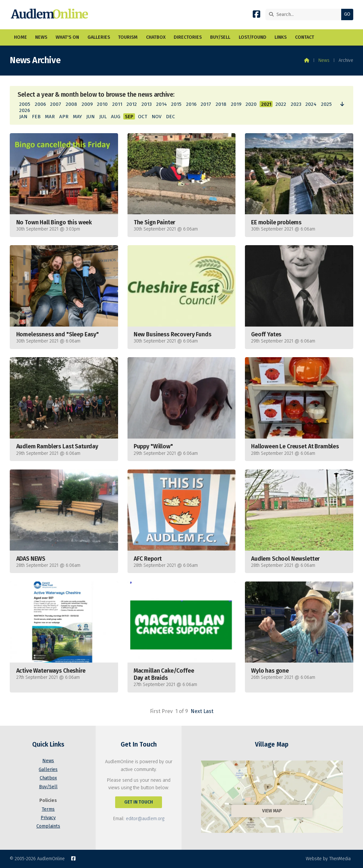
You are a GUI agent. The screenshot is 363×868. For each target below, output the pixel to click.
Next (196, 711)
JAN (23, 117)
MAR (50, 117)
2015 (176, 104)
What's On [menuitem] (67, 37)
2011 (117, 104)
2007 (56, 104)
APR (64, 117)
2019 (236, 104)
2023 (296, 104)
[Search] (305, 14)
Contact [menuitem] (305, 37)
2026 (25, 110)
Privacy (48, 818)
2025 (326, 104)
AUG (116, 117)
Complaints (48, 826)
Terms (48, 809)
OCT (143, 117)
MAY (77, 117)
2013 (147, 104)
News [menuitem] (41, 37)
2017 (206, 104)
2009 (87, 104)
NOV (156, 117)
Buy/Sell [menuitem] (220, 37)
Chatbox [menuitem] (156, 37)
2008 (71, 104)
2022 (281, 104)
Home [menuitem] (20, 37)
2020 (251, 104)
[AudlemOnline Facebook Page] (256, 15)
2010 (102, 104)
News (324, 60)
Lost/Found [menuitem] (253, 37)
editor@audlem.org (145, 819)
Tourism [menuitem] (128, 37)
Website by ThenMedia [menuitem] (328, 859)
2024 (311, 104)
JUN (90, 117)
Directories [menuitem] (188, 37)
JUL (103, 117)
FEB (36, 117)
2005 (25, 104)
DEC (170, 117)
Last (208, 711)
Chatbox (48, 778)
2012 (132, 104)
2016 (191, 104)
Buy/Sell (48, 787)
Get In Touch (139, 802)
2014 (161, 104)
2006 (40, 104)
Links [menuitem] (281, 37)
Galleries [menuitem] (99, 37)
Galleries (48, 770)
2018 (221, 104)
